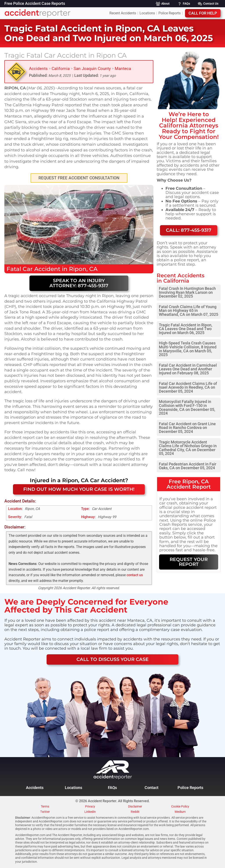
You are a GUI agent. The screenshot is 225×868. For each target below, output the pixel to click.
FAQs (112, 788)
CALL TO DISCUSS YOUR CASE (112, 659)
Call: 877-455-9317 (189, 230)
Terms (45, 807)
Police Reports (170, 13)
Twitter (45, 812)
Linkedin (90, 812)
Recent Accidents (123, 13)
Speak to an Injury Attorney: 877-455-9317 (79, 283)
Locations (147, 13)
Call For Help (203, 13)
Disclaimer (135, 807)
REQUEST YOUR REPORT (189, 562)
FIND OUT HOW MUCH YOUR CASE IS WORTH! (79, 489)
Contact (152, 788)
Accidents (38, 69)
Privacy (90, 807)
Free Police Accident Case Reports (35, 4)
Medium (180, 812)
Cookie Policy (180, 807)
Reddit (135, 812)
